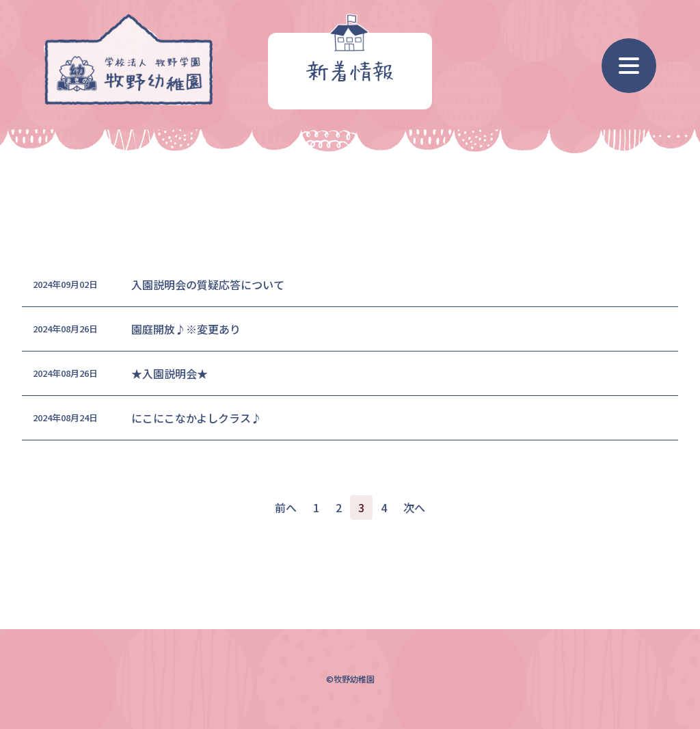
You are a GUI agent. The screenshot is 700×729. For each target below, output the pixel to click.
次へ (414, 507)
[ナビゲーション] (629, 66)
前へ (286, 507)
